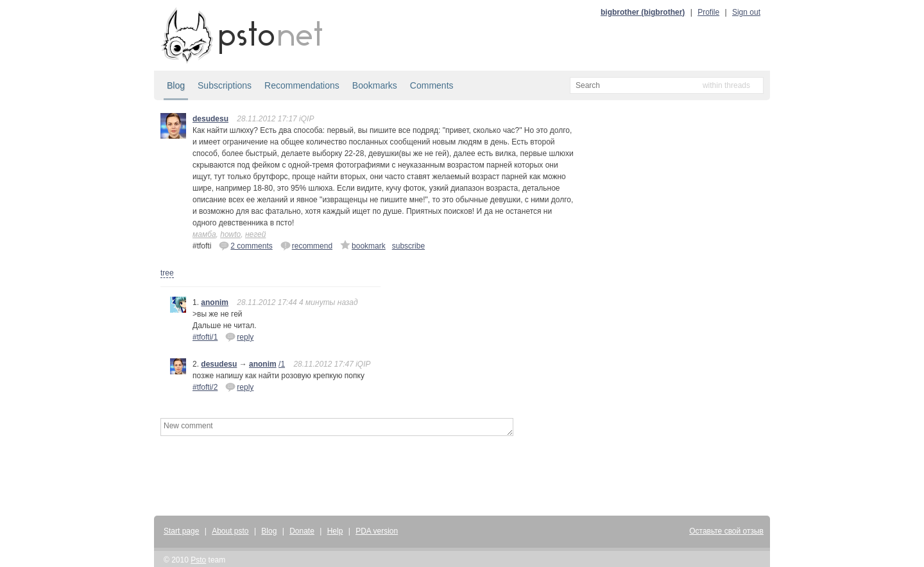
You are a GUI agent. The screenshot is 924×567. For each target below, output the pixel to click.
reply (239, 336)
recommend (306, 245)
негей (255, 234)
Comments (432, 85)
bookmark (363, 245)
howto (230, 234)
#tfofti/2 (205, 387)
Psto (198, 560)
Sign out (746, 12)
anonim (215, 302)
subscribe (408, 246)
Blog (176, 85)
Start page (181, 531)
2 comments (245, 245)
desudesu (210, 119)
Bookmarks (375, 85)
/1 (282, 364)
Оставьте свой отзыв (726, 531)
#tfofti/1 (205, 337)
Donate (302, 531)
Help (335, 531)
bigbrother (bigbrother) (643, 12)
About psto (230, 531)
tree (167, 273)
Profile (708, 12)
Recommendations (302, 85)
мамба (204, 234)
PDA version (377, 531)
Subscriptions (225, 85)
